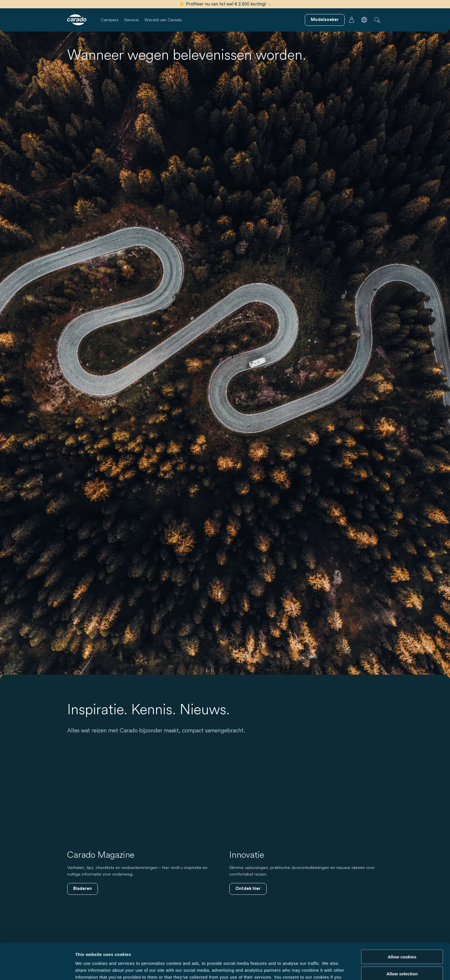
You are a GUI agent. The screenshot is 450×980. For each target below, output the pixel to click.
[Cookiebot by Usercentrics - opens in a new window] (37, 969)
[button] (364, 20)
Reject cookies (402, 956)
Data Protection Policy (237, 950)
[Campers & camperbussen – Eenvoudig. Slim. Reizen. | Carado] (77, 20)
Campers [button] (110, 20)
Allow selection (402, 940)
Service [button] (131, 20)
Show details (301, 969)
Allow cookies (402, 923)
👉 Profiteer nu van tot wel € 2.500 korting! (225, 4)
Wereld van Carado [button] (163, 20)
